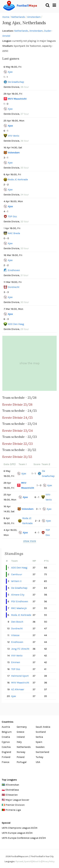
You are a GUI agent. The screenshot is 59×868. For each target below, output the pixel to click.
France (6, 762)
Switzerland (42, 752)
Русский (19, 861)
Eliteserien (12, 795)
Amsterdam (34, 17)
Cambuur (17, 574)
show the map (30, 363)
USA (38, 762)
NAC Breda (14, 233)
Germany (22, 727)
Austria (6, 727)
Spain (39, 742)
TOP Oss (12, 216)
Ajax (10, 72)
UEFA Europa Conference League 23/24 (24, 838)
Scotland (41, 732)
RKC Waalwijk (19, 608)
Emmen (16, 662)
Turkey (39, 757)
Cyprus (6, 742)
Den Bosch (17, 622)
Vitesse (15, 635)
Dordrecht (14, 287)
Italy (19, 742)
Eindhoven (14, 270)
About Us (37, 861)
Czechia (6, 747)
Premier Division (15, 805)
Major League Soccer (17, 800)
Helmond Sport (20, 676)
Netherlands (18, 17)
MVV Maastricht (17, 99)
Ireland (21, 737)
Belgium (7, 732)
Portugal (22, 762)
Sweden (40, 747)
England (6, 752)
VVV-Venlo (14, 136)
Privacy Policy (48, 861)
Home (6, 17)
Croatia (6, 737)
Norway (21, 752)
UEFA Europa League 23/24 (17, 833)
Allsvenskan (12, 785)
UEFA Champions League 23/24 (20, 828)
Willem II (16, 581)
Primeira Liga (13, 810)
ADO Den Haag (16, 324)
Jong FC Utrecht (20, 649)
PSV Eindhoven (20, 601)
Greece (20, 732)
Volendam (14, 153)
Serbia (39, 737)
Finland (6, 757)
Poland (21, 757)
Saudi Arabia (43, 727)
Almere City (18, 595)
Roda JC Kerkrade (18, 179)
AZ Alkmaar (18, 689)
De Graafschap (16, 82)
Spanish (28, 861)
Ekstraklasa (12, 790)
